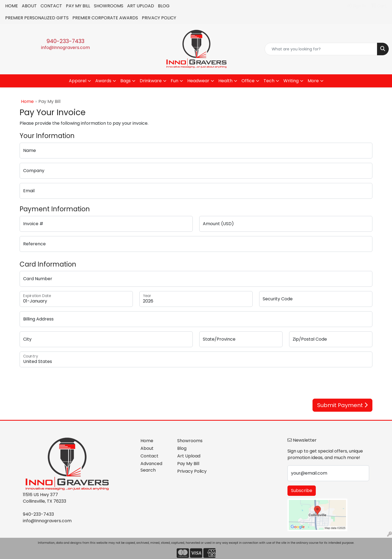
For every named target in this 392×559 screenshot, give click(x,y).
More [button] (313, 81)
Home (27, 101)
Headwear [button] (198, 81)
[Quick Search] (321, 49)
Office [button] (248, 81)
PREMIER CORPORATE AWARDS (105, 18)
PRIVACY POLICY (159, 18)
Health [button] (225, 81)
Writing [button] (291, 81)
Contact (149, 456)
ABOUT (29, 6)
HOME (12, 6)
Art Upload (189, 456)
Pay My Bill (188, 464)
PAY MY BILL (78, 6)
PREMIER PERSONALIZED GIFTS (37, 18)
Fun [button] (174, 81)
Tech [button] (269, 81)
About (147, 448)
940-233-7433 (65, 41)
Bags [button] (125, 81)
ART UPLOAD (141, 6)
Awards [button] (103, 81)
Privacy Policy (192, 471)
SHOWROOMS (109, 6)
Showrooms (190, 441)
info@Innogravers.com (65, 48)
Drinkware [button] (151, 81)
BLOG (164, 6)
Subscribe (302, 491)
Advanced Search (151, 467)
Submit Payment (342, 405)
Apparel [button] (78, 81)
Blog (182, 448)
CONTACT (51, 6)
